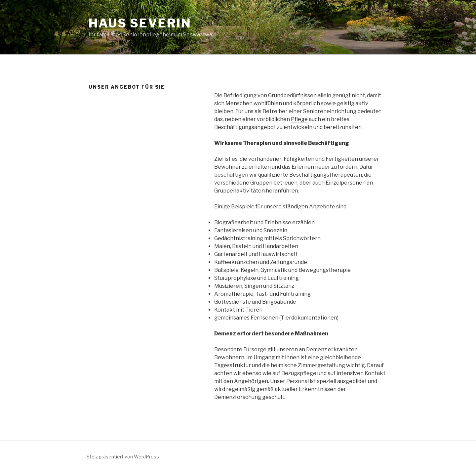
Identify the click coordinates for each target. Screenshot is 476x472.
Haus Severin (140, 23)
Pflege (299, 119)
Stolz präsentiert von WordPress (123, 457)
